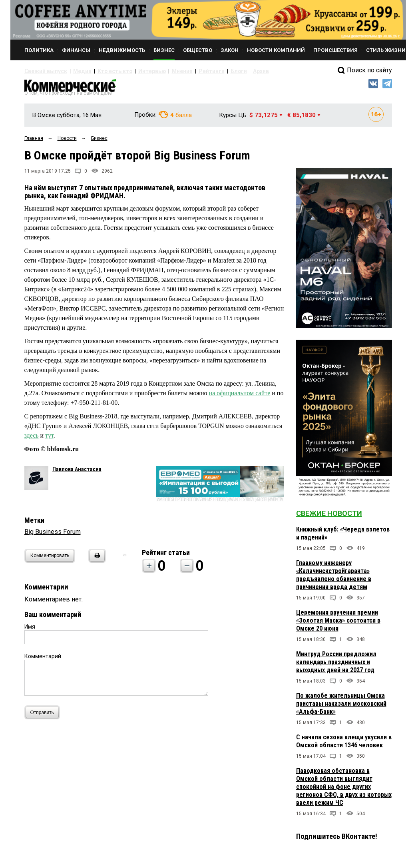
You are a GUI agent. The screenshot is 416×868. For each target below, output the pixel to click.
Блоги (207, 71)
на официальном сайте (240, 397)
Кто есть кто (102, 71)
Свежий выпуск (42, 71)
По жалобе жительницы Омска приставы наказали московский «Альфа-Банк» (341, 707)
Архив (226, 71)
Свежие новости (329, 517)
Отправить (44, 716)
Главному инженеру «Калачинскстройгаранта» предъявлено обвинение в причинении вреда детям (334, 578)
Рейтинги (184, 71)
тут (49, 439)
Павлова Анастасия (77, 473)
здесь (32, 439)
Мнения (158, 71)
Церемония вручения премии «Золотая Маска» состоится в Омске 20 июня (338, 624)
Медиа (74, 71)
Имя (30, 630)
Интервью (132, 71)
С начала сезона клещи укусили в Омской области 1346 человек (344, 745)
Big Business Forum (53, 535)
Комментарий (43, 660)
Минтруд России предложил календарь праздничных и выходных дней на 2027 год (336, 666)
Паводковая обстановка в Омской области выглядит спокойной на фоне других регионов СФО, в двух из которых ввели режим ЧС (344, 790)
